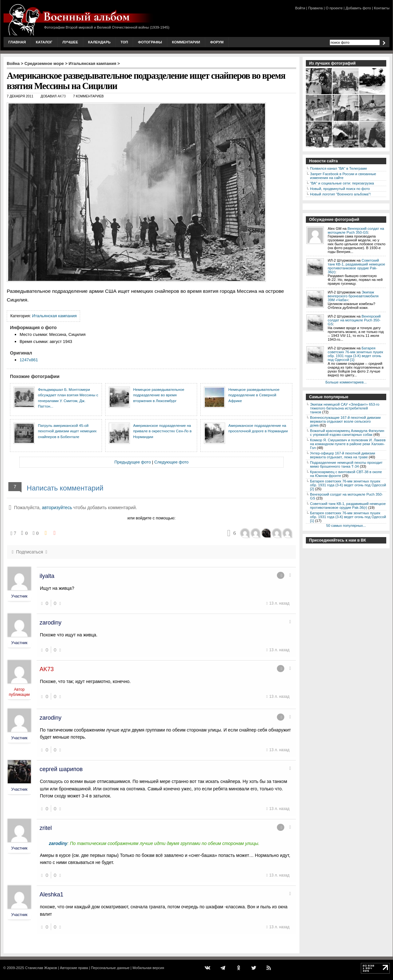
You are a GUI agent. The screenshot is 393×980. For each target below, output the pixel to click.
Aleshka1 (51, 895)
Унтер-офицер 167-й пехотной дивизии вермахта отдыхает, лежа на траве (343, 455)
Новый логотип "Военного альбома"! (340, 194)
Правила (315, 8)
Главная (17, 42)
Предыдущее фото (133, 462)
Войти (300, 8)
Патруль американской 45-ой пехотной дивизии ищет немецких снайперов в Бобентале (67, 431)
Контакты (382, 8)
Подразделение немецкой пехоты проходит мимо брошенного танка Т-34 (346, 464)
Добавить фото (358, 8)
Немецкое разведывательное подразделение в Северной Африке (254, 395)
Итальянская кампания (92, 63)
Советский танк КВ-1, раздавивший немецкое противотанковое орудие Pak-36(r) (356, 266)
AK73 (62, 96)
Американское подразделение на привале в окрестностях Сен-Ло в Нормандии (162, 431)
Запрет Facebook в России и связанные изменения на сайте (343, 176)
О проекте (334, 8)
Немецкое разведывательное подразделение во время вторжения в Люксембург (159, 395)
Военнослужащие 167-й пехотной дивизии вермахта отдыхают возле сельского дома (345, 421)
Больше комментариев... (346, 382)
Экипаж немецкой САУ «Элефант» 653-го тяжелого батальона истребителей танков (345, 408)
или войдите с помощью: (151, 518)
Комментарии (186, 42)
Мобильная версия (148, 968)
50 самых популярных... (346, 526)
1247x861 (29, 360)
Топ (124, 42)
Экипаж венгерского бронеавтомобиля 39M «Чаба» (353, 296)
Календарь (99, 42)
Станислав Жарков (41, 968)
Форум (217, 42)
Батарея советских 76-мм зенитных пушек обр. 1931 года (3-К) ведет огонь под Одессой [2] (348, 485)
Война (13, 63)
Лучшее (70, 42)
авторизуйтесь (57, 508)
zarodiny (50, 623)
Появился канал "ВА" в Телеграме (338, 168)
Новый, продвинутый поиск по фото (340, 189)
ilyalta (47, 576)
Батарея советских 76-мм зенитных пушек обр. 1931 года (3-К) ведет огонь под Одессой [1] (355, 354)
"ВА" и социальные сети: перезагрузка (342, 183)
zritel (46, 828)
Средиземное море (44, 63)
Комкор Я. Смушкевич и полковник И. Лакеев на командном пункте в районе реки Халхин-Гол (348, 444)
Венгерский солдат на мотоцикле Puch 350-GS (356, 230)
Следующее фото (172, 462)
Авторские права (74, 968)
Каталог (44, 42)
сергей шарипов (61, 769)
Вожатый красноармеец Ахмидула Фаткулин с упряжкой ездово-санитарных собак (347, 433)
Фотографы (150, 42)
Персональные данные (110, 968)
